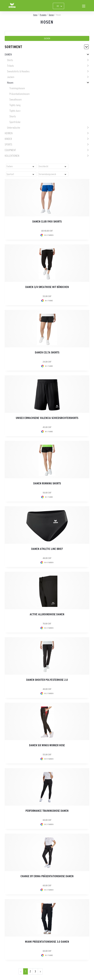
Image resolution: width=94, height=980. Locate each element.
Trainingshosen (17, 88)
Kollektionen (12, 156)
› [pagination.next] (40, 971)
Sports (8, 145)
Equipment (10, 150)
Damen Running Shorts (47, 483)
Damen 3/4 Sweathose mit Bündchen (47, 287)
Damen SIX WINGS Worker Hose (47, 745)
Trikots (10, 66)
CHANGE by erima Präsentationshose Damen (47, 876)
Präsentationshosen (19, 94)
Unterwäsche (14, 128)
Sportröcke (15, 122)
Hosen (10, 83)
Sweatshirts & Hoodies (18, 71)
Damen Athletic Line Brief (47, 549)
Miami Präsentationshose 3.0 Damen (47, 942)
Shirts (10, 60)
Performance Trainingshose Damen (47, 811)
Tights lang (15, 105)
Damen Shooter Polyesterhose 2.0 (47, 680)
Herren (9, 133)
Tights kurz (15, 111)
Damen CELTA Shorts (47, 352)
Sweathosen (15, 100)
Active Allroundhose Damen (47, 614)
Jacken (11, 77)
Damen (8, 55)
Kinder (8, 139)
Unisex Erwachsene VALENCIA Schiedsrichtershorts (47, 418)
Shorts (13, 116)
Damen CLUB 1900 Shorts (47, 222)
